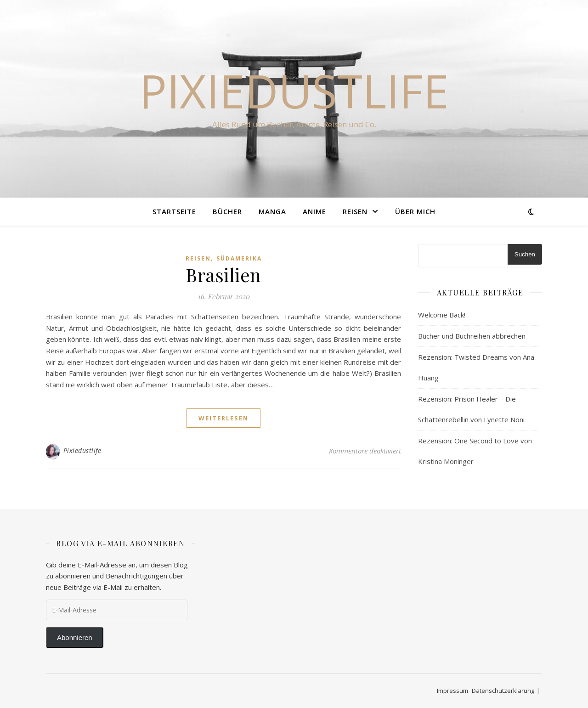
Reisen (355, 211)
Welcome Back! (442, 315)
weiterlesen (223, 418)
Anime (314, 211)
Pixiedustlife (294, 91)
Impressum (452, 691)
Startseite (174, 211)
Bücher (227, 211)
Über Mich (415, 211)
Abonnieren (75, 637)
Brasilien (223, 275)
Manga (272, 211)
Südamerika (239, 258)
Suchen (525, 254)
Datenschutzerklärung (503, 691)
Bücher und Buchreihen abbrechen (472, 336)
